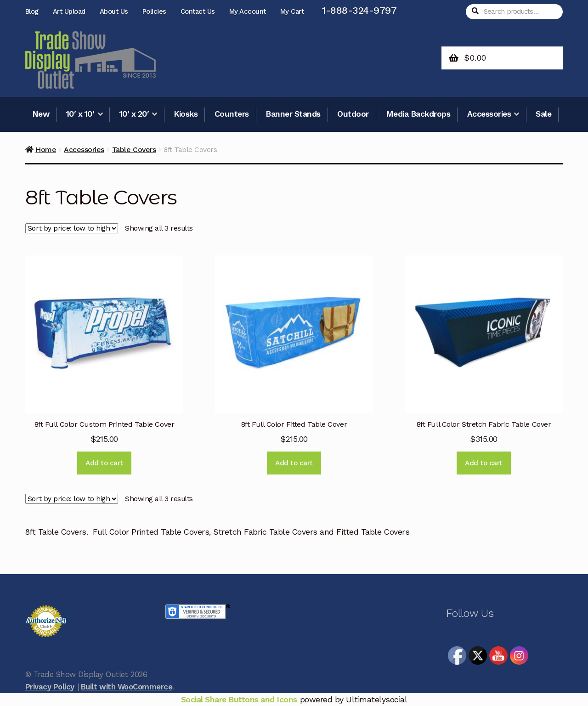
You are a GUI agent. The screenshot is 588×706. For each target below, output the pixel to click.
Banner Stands (293, 114)
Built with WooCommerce (127, 687)
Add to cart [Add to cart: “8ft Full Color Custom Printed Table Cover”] (104, 463)
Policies (154, 11)
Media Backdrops (418, 114)
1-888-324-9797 (359, 10)
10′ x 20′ (134, 114)
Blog (32, 11)
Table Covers (134, 150)
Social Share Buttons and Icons (239, 700)
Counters (232, 114)
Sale (543, 114)
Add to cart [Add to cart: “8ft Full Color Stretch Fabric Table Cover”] (484, 463)
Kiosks (186, 114)
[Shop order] (72, 229)
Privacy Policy (50, 687)
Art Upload (69, 11)
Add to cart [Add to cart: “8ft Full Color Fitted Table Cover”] (294, 463)
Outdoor (353, 114)
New (41, 114)
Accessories (489, 114)
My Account (248, 11)
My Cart (292, 11)
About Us (114, 11)
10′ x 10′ (80, 114)
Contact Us (198, 11)
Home (46, 150)
